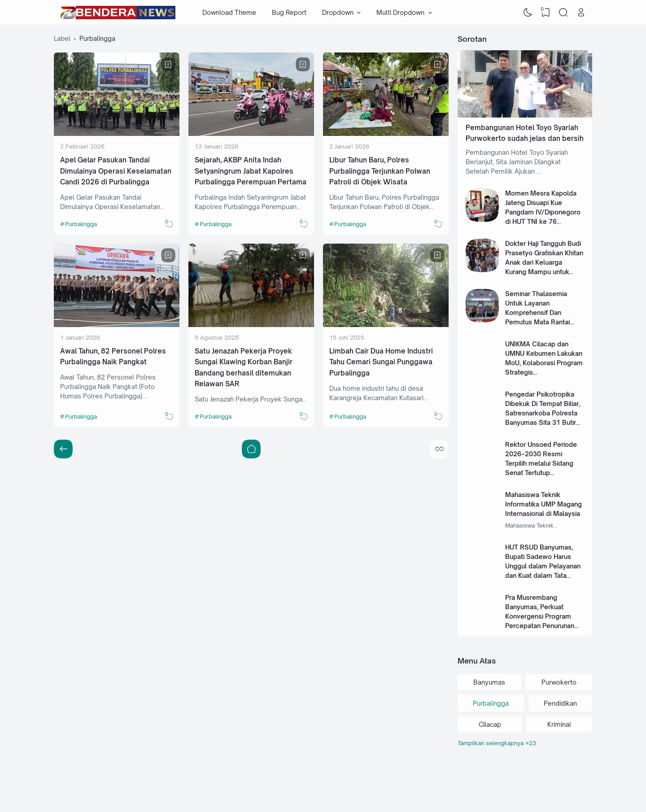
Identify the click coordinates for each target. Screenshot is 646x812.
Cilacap (490, 724)
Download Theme (229, 12)
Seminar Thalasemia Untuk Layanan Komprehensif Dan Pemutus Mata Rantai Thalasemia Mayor (537, 312)
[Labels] (525, 743)
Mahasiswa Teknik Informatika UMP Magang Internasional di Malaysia (543, 504)
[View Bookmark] (546, 13)
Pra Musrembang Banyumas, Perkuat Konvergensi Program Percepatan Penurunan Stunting (540, 616)
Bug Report (289, 12)
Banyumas (489, 682)
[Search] (563, 13)
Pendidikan (560, 703)
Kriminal (559, 724)
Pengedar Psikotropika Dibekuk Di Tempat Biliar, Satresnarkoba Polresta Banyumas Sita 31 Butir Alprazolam (543, 413)
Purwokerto (559, 682)
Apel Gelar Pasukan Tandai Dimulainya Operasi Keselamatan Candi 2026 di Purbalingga (116, 171)
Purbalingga (81, 224)
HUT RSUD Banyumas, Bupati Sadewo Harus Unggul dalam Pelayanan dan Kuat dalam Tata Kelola (543, 566)
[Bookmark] (168, 65)
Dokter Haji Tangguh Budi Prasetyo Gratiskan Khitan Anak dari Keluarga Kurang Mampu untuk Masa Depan (544, 262)
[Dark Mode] (528, 13)
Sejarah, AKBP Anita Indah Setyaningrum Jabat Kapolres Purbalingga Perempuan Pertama (251, 171)
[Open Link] (581, 13)
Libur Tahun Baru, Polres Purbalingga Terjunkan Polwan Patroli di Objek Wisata (380, 171)
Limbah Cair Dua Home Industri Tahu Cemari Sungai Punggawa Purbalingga (381, 362)
